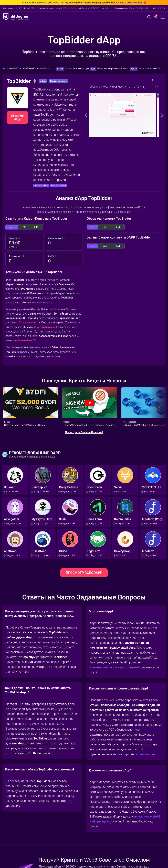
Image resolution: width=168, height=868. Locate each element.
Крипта (14, 68)
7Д (24, 227)
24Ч (12, 227)
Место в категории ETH (149, 69)
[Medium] (157, 87)
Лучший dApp (28, 68)
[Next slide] (159, 406)
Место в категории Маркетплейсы (113, 69)
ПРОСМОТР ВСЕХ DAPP (84, 571)
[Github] (145, 87)
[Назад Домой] (5, 69)
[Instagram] (151, 87)
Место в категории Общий (77, 69)
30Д (36, 227)
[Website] (128, 87)
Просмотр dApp (17, 118)
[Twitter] (133, 87)
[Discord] (139, 87)
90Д (118, 227)
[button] (155, 17)
